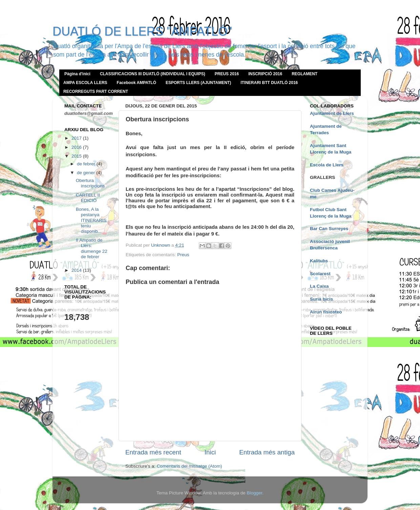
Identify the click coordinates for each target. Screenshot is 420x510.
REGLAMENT (304, 74)
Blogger (254, 493)
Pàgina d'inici (77, 74)
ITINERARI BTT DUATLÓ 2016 (269, 83)
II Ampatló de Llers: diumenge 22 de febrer (92, 248)
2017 (77, 138)
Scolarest (320, 274)
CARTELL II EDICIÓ (88, 198)
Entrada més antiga (267, 452)
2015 (77, 156)
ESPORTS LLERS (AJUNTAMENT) (198, 83)
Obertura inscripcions (90, 183)
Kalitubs (319, 261)
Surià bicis (321, 299)
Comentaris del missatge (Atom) (190, 466)
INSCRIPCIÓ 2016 (265, 74)
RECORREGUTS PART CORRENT (96, 91)
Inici (210, 452)
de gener (87, 173)
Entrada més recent (153, 452)
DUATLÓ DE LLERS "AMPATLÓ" (142, 31)
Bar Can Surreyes (329, 229)
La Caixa (319, 286)
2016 (77, 147)
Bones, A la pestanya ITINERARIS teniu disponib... (91, 220)
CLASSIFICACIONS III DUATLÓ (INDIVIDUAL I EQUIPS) (153, 74)
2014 (77, 270)
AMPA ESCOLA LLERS (85, 83)
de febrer (87, 164)
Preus (183, 255)
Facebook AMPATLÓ (136, 83)
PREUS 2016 (227, 74)
